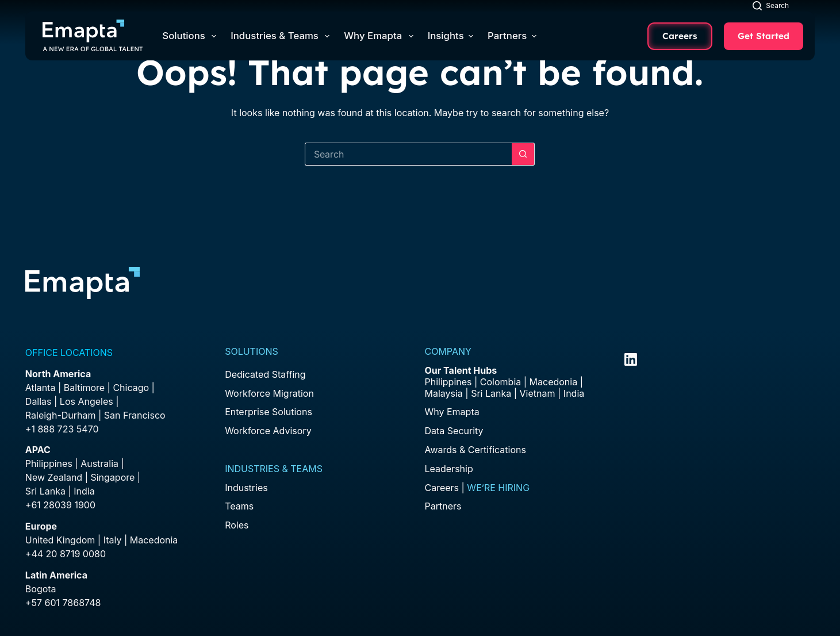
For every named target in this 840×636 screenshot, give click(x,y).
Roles (237, 525)
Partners (512, 36)
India (574, 393)
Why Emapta (381, 36)
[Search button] (523, 154)
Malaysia (443, 393)
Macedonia (154, 540)
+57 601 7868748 (63, 603)
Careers (680, 36)
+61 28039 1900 (60, 505)
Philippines (49, 463)
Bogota (41, 589)
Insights (450, 36)
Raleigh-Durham (61, 415)
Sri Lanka (45, 491)
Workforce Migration (269, 393)
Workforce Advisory (268, 431)
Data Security (454, 431)
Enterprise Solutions (269, 412)
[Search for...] (408, 154)
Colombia (500, 382)
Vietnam (538, 393)
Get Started (764, 36)
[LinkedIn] (631, 359)
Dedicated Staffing (265, 374)
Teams (239, 506)
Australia (99, 463)
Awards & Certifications (475, 450)
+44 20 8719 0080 (66, 554)
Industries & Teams (282, 36)
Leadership (448, 469)
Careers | (477, 488)
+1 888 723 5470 (62, 429)
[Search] (771, 5)
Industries (246, 488)
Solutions (191, 36)
